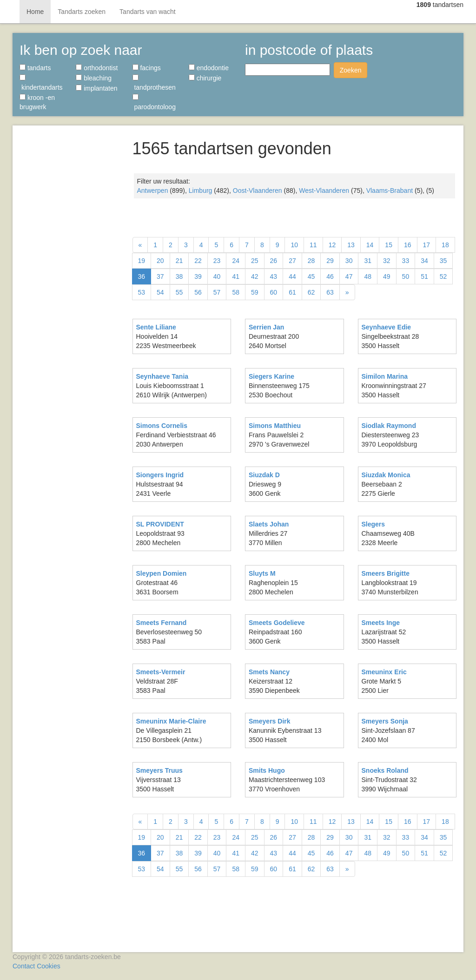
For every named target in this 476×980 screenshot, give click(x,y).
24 (236, 261)
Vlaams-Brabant (390, 191)
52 (443, 276)
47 (349, 276)
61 (292, 292)
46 (330, 276)
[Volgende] (347, 292)
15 (389, 245)
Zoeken (351, 70)
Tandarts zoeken (82, 12)
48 (368, 276)
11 (313, 245)
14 (370, 245)
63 (330, 292)
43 (274, 276)
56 (198, 292)
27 (292, 261)
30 (349, 261)
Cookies (49, 966)
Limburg (201, 191)
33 (406, 261)
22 (198, 261)
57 (217, 292)
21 (179, 261)
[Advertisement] (69, 270)
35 (443, 261)
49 (387, 276)
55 (179, 292)
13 (351, 245)
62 (311, 292)
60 (274, 292)
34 (424, 261)
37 (160, 276)
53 (142, 292)
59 (255, 292)
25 (255, 261)
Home (35, 12)
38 (179, 276)
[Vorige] (140, 245)
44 (292, 276)
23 (217, 261)
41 (236, 276)
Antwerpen (153, 191)
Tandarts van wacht (148, 12)
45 (311, 276)
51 (424, 276)
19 (142, 261)
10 (294, 245)
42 (255, 276)
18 (445, 245)
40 (217, 276)
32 (387, 261)
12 (332, 245)
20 (160, 261)
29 (330, 261)
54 (160, 292)
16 (408, 245)
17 (427, 245)
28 (311, 261)
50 (406, 276)
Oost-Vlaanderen (258, 191)
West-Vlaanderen (324, 191)
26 (274, 261)
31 (368, 261)
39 (198, 276)
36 (142, 276)
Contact (24, 966)
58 (236, 292)
